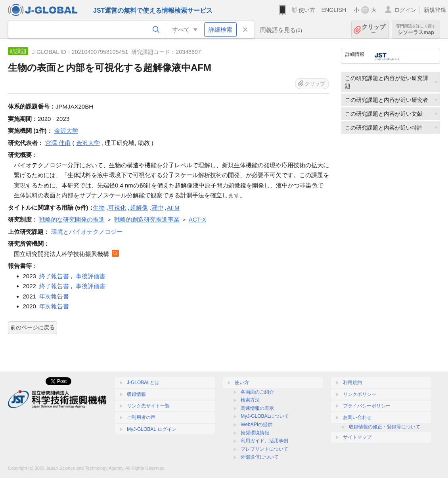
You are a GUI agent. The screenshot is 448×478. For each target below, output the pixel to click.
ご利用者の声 (141, 417)
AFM (173, 207)
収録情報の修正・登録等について (385, 427)
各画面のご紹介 (257, 392)
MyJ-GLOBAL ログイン (152, 429)
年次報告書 (54, 296)
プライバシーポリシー (367, 406)
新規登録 (435, 10)
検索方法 (250, 400)
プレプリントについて (264, 449)
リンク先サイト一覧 (148, 406)
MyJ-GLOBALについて (265, 416)
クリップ (373, 30)
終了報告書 (54, 276)
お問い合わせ (357, 417)
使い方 (307, 10)
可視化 (117, 207)
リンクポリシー (360, 394)
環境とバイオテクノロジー (87, 232)
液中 (157, 207)
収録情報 (136, 394)
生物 (99, 207)
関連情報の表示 (257, 408)
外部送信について (260, 457)
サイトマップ (357, 437)
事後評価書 (91, 276)
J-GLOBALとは (143, 382)
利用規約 (352, 382)
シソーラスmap (416, 30)
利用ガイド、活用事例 (264, 441)
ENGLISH (334, 10)
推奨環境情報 (255, 433)
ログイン (405, 10)
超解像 (139, 207)
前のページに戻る (33, 327)
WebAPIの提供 (257, 424)
